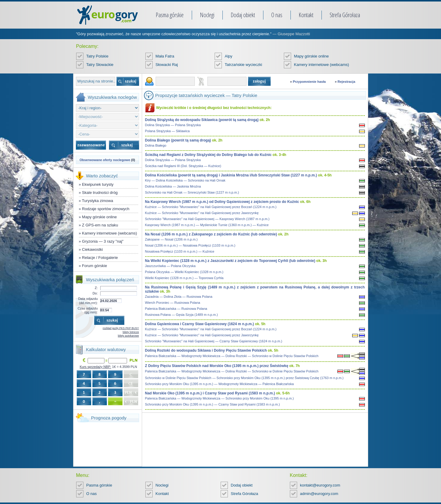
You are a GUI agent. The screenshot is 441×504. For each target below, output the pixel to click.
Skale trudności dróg (100, 193)
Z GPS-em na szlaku (100, 225)
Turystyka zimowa (98, 201)
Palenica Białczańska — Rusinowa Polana (176, 309)
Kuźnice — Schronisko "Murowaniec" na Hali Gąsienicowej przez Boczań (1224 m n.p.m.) (211, 207)
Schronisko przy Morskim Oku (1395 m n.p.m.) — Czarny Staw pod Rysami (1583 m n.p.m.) (213, 404)
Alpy (229, 56)
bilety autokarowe (128, 336)
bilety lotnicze (131, 332)
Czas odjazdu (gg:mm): (88, 310)
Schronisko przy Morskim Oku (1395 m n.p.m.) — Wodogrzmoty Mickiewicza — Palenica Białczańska (219, 384)
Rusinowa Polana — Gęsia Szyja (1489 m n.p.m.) (182, 315)
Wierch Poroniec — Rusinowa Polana (173, 303)
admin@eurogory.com (319, 494)
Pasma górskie (170, 15)
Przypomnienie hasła (309, 82)
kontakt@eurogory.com (320, 485)
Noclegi (207, 15)
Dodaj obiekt (243, 15)
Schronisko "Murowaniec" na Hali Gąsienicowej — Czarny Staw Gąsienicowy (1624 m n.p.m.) (214, 341)
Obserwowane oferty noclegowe (105, 160)
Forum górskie (94, 266)
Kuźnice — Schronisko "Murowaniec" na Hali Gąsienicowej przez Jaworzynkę (202, 213)
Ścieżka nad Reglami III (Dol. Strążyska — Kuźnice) (183, 166)
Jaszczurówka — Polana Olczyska (170, 266)
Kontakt (306, 15)
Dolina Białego (156, 145)
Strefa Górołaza (345, 15)
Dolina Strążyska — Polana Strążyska (173, 125)
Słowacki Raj (167, 65)
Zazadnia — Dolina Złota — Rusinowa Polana (179, 297)
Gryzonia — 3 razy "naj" (103, 241)
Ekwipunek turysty (98, 184)
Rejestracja (346, 82)
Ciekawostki (92, 249)
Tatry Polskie (98, 56)
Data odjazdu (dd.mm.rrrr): (88, 301)
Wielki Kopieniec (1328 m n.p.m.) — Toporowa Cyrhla (184, 278)
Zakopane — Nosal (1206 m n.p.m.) (171, 239)
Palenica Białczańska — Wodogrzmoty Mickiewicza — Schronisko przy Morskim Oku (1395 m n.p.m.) (219, 398)
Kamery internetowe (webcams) (322, 65)
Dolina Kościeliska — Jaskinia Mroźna (173, 186)
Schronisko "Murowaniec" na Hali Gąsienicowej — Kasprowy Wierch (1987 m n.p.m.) (207, 219)
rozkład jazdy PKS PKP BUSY (121, 328)
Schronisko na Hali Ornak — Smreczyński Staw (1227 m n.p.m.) (192, 192)
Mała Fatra (165, 56)
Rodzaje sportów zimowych (106, 209)
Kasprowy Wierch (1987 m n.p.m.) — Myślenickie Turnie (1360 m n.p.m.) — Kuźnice (207, 225)
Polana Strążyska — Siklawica (168, 131)
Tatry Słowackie (100, 65)
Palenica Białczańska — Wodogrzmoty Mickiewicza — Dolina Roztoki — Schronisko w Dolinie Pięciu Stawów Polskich (232, 356)
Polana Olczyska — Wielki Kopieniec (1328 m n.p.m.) (184, 272)
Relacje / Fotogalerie (100, 258)
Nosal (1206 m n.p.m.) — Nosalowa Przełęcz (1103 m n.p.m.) (190, 245)
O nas (277, 15)
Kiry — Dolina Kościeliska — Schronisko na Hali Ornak (185, 180)
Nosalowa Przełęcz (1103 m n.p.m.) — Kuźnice (180, 251)
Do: (95, 293)
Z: (96, 288)
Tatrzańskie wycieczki (244, 65)
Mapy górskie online (312, 56)
